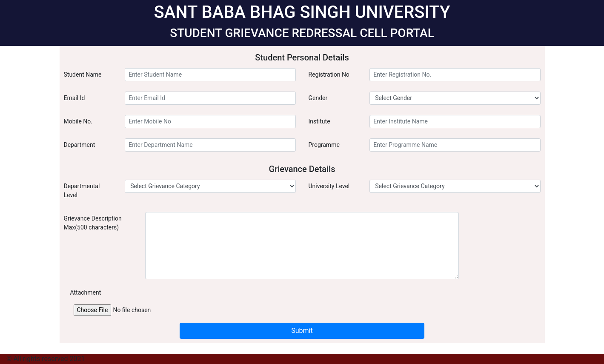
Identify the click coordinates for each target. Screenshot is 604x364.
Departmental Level (82, 191)
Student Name (83, 75)
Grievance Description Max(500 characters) (93, 223)
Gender (318, 98)
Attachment (86, 292)
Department (80, 145)
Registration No (329, 75)
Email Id (74, 98)
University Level (329, 186)
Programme (324, 145)
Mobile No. (78, 121)
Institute (319, 121)
